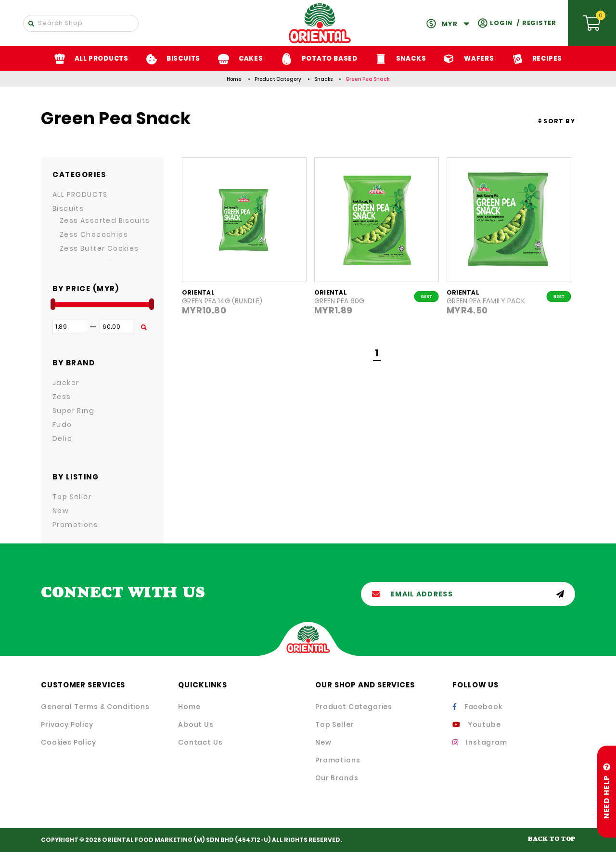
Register (539, 23)
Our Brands (337, 778)
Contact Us (200, 742)
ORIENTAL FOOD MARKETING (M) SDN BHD (168, 840)
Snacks (323, 79)
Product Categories (354, 707)
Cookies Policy (69, 742)
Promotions (338, 760)
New (323, 742)
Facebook (477, 707)
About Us (196, 724)
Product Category (278, 79)
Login (501, 23)
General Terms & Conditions (95, 707)
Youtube (477, 724)
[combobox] (557, 121)
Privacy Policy (67, 724)
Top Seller (334, 724)
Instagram (480, 742)
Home (234, 79)
